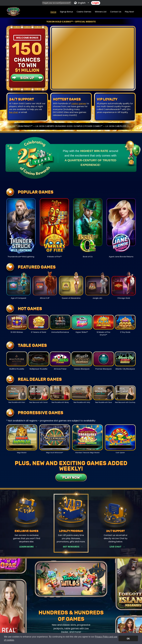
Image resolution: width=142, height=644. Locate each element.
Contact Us (116, 12)
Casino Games (84, 12)
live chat (14, 112)
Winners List (101, 12)
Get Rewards (71, 547)
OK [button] (128, 638)
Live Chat (116, 547)
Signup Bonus (66, 12)
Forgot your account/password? (57, 3)
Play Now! (129, 12)
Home (53, 12)
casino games (79, 103)
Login (96, 3)
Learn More (26, 547)
